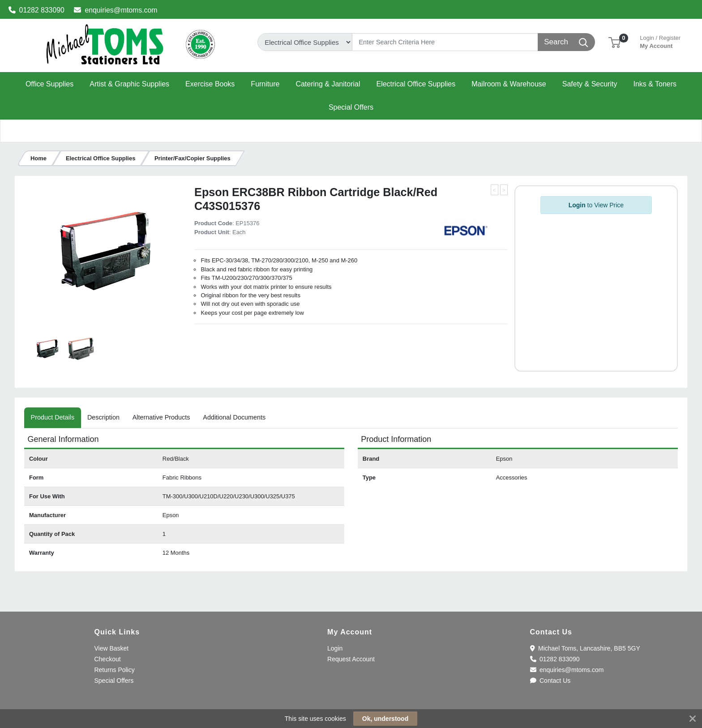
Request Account (351, 659)
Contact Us (550, 681)
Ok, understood (385, 719)
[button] (614, 42)
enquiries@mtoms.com (116, 10)
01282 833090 (36, 10)
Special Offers (114, 681)
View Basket (111, 648)
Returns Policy (114, 670)
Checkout (107, 659)
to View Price (596, 205)
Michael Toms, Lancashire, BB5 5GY (585, 648)
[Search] (445, 42)
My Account (660, 41)
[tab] (52, 418)
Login (335, 648)
